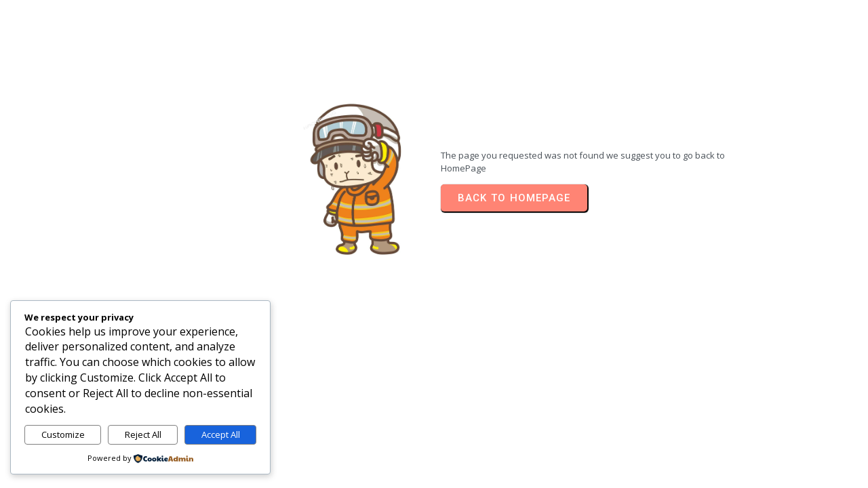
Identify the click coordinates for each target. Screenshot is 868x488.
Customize (63, 434)
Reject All (143, 434)
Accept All (221, 434)
